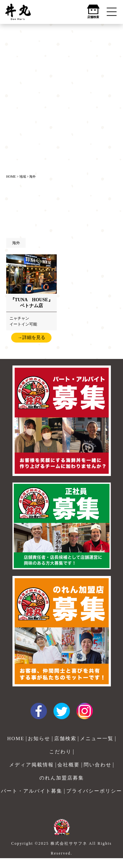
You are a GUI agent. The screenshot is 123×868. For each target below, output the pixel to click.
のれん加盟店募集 (62, 778)
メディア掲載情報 (31, 765)
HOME (11, 177)
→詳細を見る (31, 337)
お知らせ (39, 739)
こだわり (60, 752)
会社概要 (69, 765)
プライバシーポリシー (94, 791)
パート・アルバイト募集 (32, 791)
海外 (32, 177)
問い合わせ (98, 765)
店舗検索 (65, 739)
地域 (23, 177)
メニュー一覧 (97, 739)
